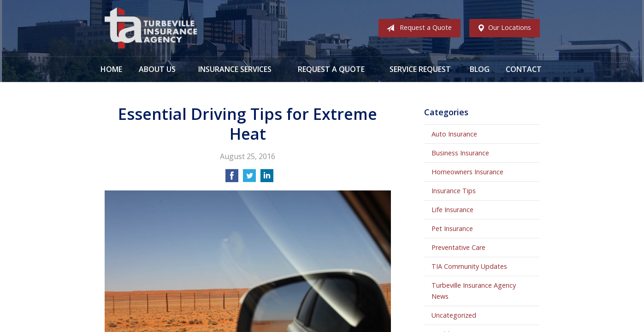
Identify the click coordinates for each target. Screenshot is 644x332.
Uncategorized (454, 315)
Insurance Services (235, 69)
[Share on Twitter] (249, 178)
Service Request (420, 69)
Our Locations (502, 28)
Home (111, 69)
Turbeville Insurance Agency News (474, 291)
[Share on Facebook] (232, 178)
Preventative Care (458, 247)
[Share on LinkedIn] (267, 178)
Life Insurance (452, 210)
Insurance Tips (454, 191)
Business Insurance (460, 153)
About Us (157, 69)
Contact (524, 69)
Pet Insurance (452, 228)
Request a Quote (417, 28)
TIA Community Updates (469, 266)
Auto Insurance (454, 134)
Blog (480, 69)
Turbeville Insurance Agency (151, 28)
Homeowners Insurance (467, 172)
